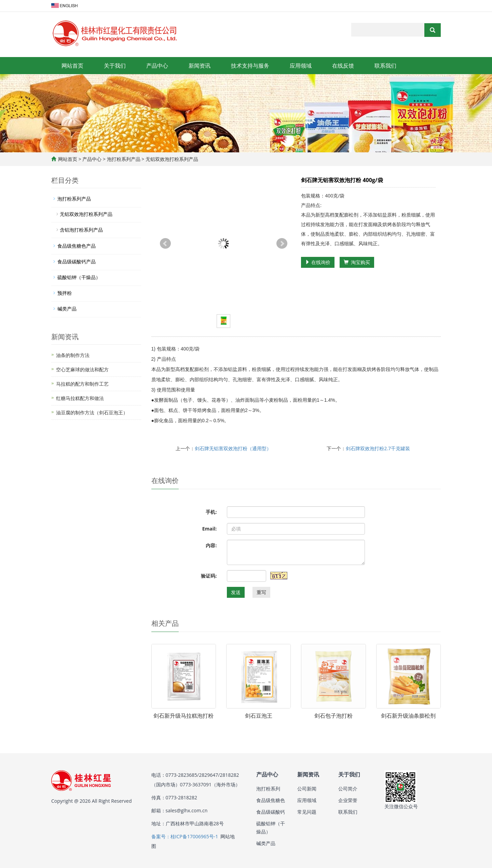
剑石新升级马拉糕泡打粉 (183, 716)
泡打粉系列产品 (124, 159)
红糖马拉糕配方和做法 (80, 398)
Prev (165, 244)
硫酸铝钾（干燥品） (79, 277)
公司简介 (348, 789)
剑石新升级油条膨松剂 (408, 716)
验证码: (209, 576)
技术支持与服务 (250, 66)
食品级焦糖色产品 (77, 246)
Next (282, 244)
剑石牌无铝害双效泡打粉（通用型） (233, 448)
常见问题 (307, 812)
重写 (261, 592)
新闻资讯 (200, 66)
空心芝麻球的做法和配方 (82, 369)
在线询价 (318, 262)
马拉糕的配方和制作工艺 (82, 384)
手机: (211, 512)
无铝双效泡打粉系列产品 (171, 159)
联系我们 (385, 66)
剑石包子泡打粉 (333, 716)
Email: (210, 529)
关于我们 (115, 66)
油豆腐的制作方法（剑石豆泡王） (92, 412)
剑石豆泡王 (259, 716)
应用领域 (301, 66)
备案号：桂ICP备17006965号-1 (185, 836)
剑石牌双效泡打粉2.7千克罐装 (378, 448)
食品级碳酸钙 (271, 812)
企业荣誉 (348, 800)
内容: (211, 545)
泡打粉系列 (268, 789)
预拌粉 (65, 293)
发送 (236, 592)
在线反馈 (343, 66)
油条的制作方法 (73, 355)
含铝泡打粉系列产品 (81, 230)
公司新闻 (307, 789)
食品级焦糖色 (271, 800)
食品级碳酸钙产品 (77, 261)
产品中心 (157, 66)
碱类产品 (67, 309)
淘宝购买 (357, 262)
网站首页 (72, 66)
